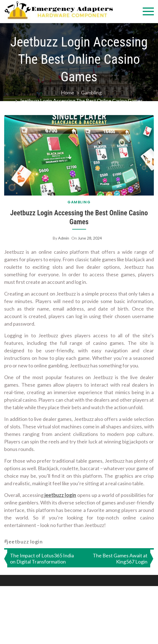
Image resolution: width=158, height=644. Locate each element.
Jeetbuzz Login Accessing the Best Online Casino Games (79, 218)
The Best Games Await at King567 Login (120, 558)
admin (64, 238)
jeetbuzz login (60, 495)
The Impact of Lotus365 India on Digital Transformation (42, 558)
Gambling (79, 202)
